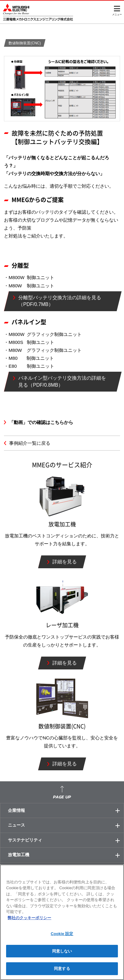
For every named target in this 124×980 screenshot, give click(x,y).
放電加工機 (66, 855)
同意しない (62, 951)
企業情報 (66, 811)
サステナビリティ (66, 840)
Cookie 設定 (62, 934)
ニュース (66, 825)
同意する (62, 969)
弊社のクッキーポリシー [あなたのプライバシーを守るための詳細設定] (29, 918)
